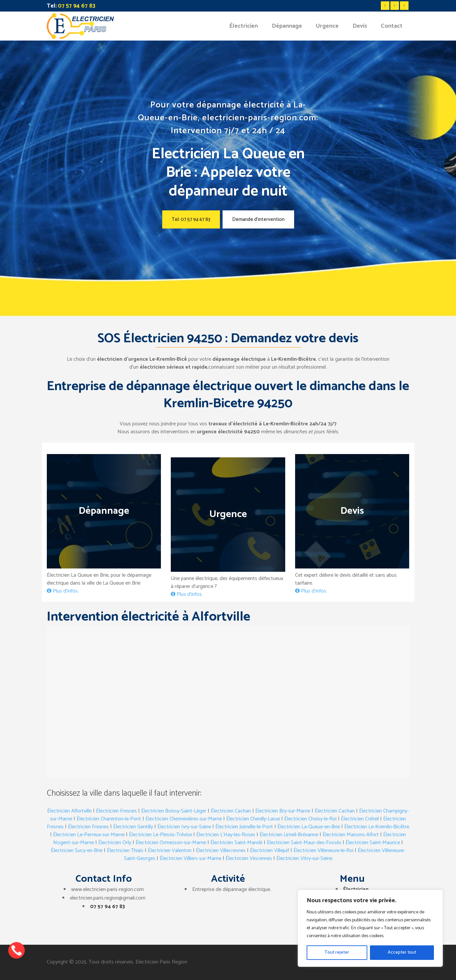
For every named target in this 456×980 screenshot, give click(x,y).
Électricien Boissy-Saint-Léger (174, 811)
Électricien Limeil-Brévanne (289, 835)
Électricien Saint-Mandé (236, 843)
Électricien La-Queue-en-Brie (309, 827)
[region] (370, 928)
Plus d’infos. (63, 591)
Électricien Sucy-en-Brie (77, 851)
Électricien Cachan (231, 811)
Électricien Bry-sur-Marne (283, 811)
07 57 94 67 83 (107, 907)
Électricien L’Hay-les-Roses (226, 835)
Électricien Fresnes (116, 811)
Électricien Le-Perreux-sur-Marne (89, 835)
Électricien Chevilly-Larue (253, 819)
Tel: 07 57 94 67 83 (191, 219)
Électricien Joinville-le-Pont (244, 827)
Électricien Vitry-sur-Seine (304, 858)
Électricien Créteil (360, 819)
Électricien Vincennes (249, 858)
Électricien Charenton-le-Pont (109, 819)
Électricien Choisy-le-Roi (310, 819)
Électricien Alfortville (69, 811)
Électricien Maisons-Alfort (351, 835)
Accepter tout (402, 952)
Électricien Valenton (170, 851)
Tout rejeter (337, 952)
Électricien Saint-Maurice (373, 843)
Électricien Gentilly (133, 827)
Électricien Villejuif (270, 851)
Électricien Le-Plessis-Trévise (160, 835)
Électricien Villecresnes (221, 851)
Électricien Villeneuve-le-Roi (323, 851)
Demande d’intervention (258, 219)
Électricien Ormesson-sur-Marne (171, 843)
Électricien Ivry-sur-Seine (184, 827)
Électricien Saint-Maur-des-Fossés (304, 843)
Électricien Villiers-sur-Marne (190, 858)
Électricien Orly (115, 843)
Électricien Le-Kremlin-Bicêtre (377, 827)
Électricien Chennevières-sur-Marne (184, 819)
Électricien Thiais (125, 851)
